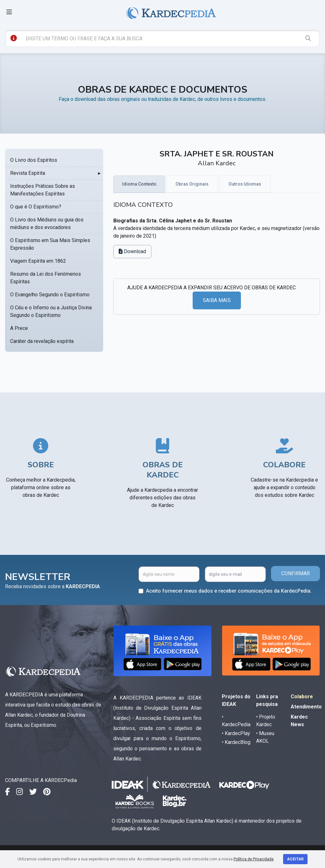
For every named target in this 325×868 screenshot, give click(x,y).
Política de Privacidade (254, 859)
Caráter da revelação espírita (42, 341)
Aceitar (295, 859)
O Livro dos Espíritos (34, 160)
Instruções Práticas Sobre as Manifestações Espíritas (43, 190)
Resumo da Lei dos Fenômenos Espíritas (46, 278)
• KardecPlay (236, 733)
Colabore (302, 697)
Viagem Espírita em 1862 (38, 261)
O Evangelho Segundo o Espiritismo (50, 295)
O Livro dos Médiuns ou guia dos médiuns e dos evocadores (47, 224)
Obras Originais (192, 184)
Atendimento (306, 707)
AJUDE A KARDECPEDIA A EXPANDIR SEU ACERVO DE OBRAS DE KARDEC (212, 288)
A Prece (19, 328)
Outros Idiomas (245, 184)
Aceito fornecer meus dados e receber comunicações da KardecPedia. (229, 591)
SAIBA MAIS (217, 300)
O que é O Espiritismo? (36, 207)
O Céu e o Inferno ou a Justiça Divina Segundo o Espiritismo (51, 311)
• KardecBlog (236, 742)
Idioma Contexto (139, 184)
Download (132, 251)
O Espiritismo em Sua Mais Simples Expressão (50, 244)
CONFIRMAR (295, 573)
